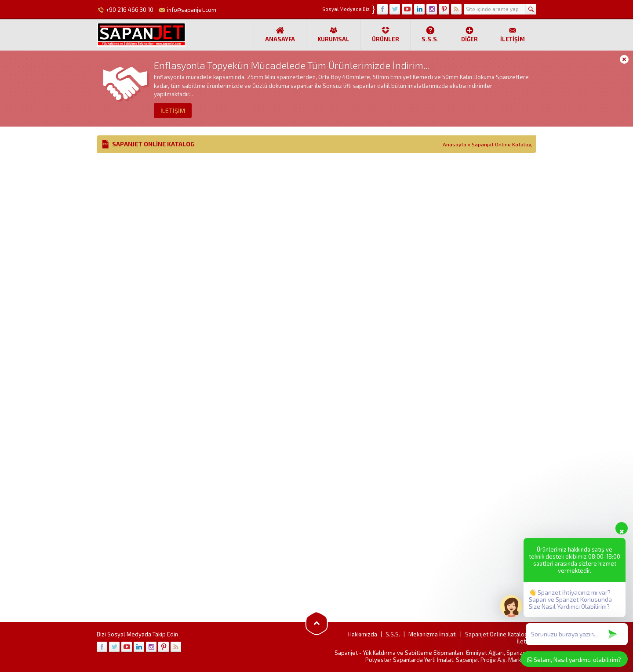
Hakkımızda (363, 634)
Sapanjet (346, 653)
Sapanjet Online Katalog (497, 634)
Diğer (469, 34)
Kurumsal (333, 34)
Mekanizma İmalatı (433, 634)
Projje (488, 660)
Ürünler (386, 34)
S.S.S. (430, 34)
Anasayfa (280, 34)
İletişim (513, 34)
